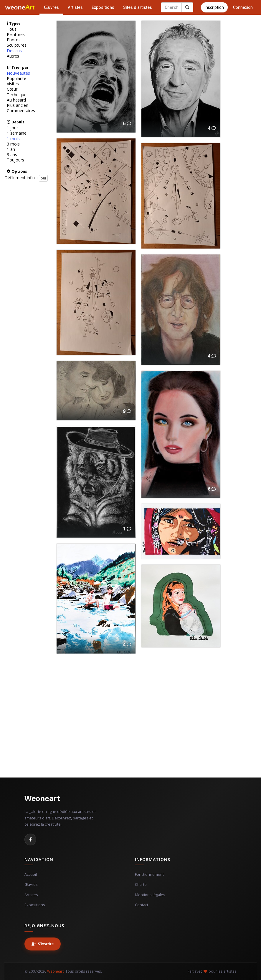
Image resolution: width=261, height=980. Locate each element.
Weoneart (42, 798)
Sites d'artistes (138, 7)
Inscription (214, 7)
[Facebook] (30, 839)
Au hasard (16, 100)
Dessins (14, 51)
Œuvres (51, 7)
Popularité (16, 79)
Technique (17, 95)
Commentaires (21, 111)
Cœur (12, 89)
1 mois (13, 139)
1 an (11, 149)
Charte (141, 885)
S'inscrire (43, 944)
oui (43, 178)
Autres (13, 56)
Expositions (103, 7)
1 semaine (17, 133)
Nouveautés (18, 73)
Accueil (31, 874)
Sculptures (17, 45)
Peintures (16, 35)
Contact (142, 905)
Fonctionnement (149, 874)
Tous (12, 29)
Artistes (75, 7)
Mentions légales (150, 895)
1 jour (12, 128)
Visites (13, 84)
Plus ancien (18, 105)
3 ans (12, 155)
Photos (14, 40)
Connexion (243, 7)
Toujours (15, 160)
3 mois (13, 144)
